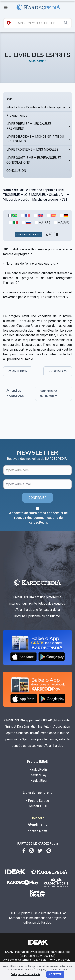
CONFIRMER (37, 498)
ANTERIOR (18, 371)
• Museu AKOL (37, 806)
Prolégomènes (17, 116)
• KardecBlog (38, 781)
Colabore (38, 818)
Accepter (55, 974)
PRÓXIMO (58, 371)
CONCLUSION (16, 171)
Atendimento (38, 824)
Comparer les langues (29, 235)
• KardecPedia (37, 770)
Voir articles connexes (49, 393)
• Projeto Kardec (37, 801)
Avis (9, 99)
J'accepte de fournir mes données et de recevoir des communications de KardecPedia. (38, 518)
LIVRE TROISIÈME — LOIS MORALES (32, 150)
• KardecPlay (37, 775)
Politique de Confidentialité (26, 974)
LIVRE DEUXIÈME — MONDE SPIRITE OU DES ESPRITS (35, 139)
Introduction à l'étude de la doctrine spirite (36, 107)
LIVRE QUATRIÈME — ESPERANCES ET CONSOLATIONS (34, 160)
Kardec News (38, 831)
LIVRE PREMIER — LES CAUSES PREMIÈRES (29, 126)
